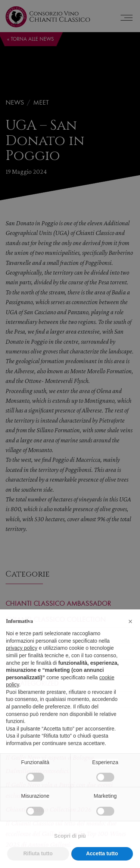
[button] (130, 633)
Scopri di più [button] (70, 847)
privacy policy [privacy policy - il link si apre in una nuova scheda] (22, 660)
